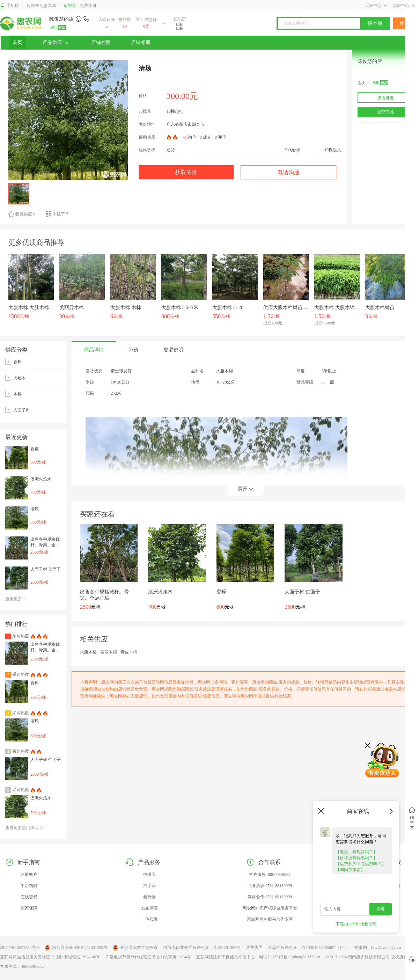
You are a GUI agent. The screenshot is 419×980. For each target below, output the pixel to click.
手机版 (10, 6)
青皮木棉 (129, 652)
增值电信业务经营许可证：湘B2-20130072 (202, 948)
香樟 (17, 362)
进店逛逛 (385, 98)
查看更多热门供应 (24, 828)
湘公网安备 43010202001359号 (76, 948)
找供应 (149, 875)
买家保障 (29, 908)
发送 (381, 909)
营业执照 (254, 948)
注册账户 (29, 875)
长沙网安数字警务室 (135, 948)
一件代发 (149, 919)
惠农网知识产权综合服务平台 (270, 908)
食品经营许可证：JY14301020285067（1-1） (308, 948)
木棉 (17, 394)
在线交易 (29, 897)
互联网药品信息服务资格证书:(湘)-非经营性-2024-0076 (50, 957)
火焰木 (20, 378)
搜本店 (375, 23)
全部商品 (385, 112)
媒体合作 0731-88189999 (270, 897)
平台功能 (29, 886)
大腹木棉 (88, 652)
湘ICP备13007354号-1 (20, 948)
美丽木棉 (109, 652)
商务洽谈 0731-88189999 (270, 886)
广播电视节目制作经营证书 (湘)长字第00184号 (148, 957)
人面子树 (22, 410)
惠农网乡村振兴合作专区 (270, 919)
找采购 (149, 886)
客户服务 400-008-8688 (270, 875)
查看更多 (16, 599)
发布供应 (149, 908)
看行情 (149, 897)
